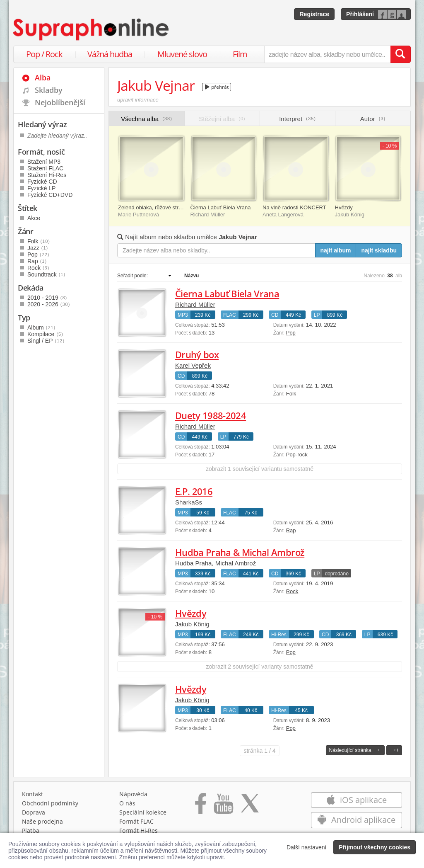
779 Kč (241, 437)
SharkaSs (189, 502)
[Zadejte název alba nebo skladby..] (216, 250)
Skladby (49, 90)
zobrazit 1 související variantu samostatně (260, 469)
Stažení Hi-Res (47, 175)
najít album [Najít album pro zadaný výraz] (336, 250)
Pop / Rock (44, 54)
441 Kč (251, 574)
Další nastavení (307, 847)
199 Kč (203, 635)
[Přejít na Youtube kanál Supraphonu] (223, 806)
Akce (34, 218)
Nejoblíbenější (60, 102)
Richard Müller (195, 304)
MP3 (183, 315)
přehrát (217, 87)
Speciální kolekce (143, 812)
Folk (291, 394)
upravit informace (138, 100)
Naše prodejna (42, 821)
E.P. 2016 (194, 491)
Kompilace (45, 334)
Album (41, 327)
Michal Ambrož (236, 563)
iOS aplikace (356, 800)
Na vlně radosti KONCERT (294, 207)
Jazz (38, 248)
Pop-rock (297, 455)
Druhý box (197, 354)
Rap (291, 530)
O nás (127, 803)
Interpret (298, 119)
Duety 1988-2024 (211, 415)
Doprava (34, 812)
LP (317, 315)
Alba (43, 78)
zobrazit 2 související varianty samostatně (259, 667)
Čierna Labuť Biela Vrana (221, 207)
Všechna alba (147, 119)
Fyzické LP (41, 188)
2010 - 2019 (47, 298)
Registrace (314, 14)
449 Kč (293, 315)
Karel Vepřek (193, 365)
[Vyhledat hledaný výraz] (400, 54)
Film (240, 54)
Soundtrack (46, 274)
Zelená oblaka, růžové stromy (153, 207)
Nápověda (133, 794)
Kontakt (33, 794)
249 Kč (251, 635)
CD (275, 315)
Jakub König (192, 624)
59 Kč (203, 513)
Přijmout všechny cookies (375, 847)
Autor (373, 119)
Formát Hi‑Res (139, 830)
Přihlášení (360, 14)
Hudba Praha (193, 563)
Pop (291, 333)
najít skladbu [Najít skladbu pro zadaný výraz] (379, 250)
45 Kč (301, 710)
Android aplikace (356, 820)
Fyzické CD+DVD (50, 195)
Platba (31, 830)
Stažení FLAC (45, 168)
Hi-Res (279, 635)
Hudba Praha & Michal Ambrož (240, 552)
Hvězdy (344, 207)
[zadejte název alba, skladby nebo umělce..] (327, 54)
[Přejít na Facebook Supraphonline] (201, 806)
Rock (292, 591)
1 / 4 (259, 751)
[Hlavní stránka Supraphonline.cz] (92, 29)
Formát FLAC (136, 821)
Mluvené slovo (182, 54)
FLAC (230, 315)
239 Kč (203, 315)
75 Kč (251, 513)
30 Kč (203, 710)
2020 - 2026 (49, 304)
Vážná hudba (110, 54)
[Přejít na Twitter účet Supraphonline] (250, 806)
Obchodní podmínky (50, 803)
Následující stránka (354, 750)
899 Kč (335, 315)
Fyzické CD (42, 182)
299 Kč (251, 315)
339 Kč (203, 574)
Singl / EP (46, 341)
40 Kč (251, 710)
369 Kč (293, 574)
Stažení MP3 (44, 162)
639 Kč (385, 635)
